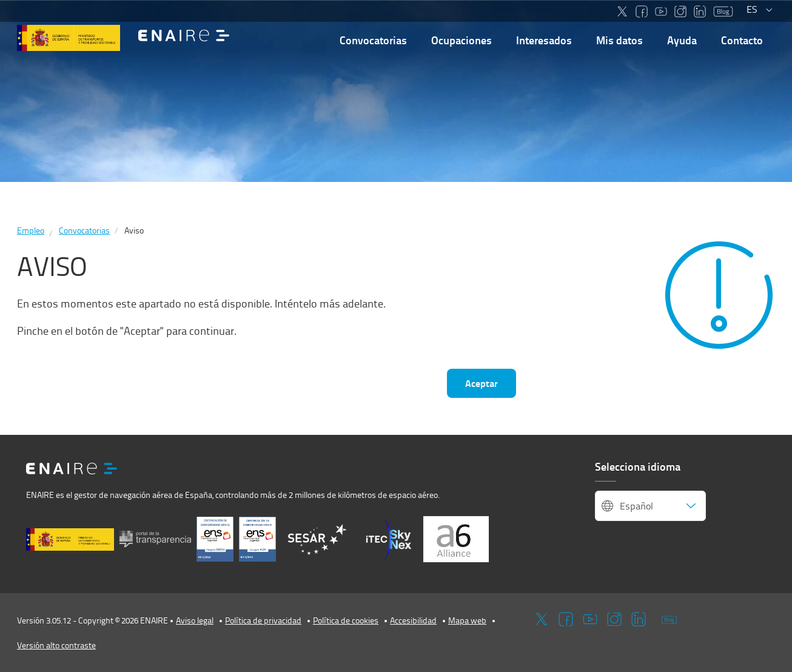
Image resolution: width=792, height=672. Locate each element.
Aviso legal (195, 620)
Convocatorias (373, 40)
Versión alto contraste (56, 645)
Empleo (31, 230)
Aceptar (482, 383)
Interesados (544, 40)
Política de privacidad (263, 620)
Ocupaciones (461, 40)
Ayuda (682, 40)
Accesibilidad (413, 620)
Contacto (742, 40)
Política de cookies (346, 620)
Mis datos (619, 40)
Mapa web (467, 620)
